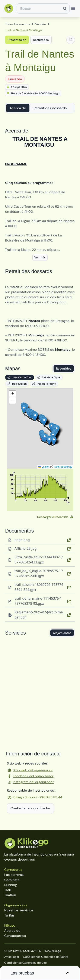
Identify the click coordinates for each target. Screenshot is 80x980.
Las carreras (14, 875)
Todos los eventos (17, 24)
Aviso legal (12, 957)
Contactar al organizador (30, 808)
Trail (7, 890)
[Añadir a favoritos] (71, 40)
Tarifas (9, 915)
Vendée (40, 24)
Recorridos (64, 369)
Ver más (40, 257)
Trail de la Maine (44, 384)
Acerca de (18, 108)
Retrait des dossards (50, 108)
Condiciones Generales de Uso (25, 963)
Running (11, 885)
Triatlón (10, 895)
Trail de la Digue (49, 377)
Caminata (12, 880)
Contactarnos (15, 936)
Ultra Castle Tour (20, 377)
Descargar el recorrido (55, 517)
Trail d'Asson (17, 384)
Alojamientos (62, 633)
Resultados (41, 40)
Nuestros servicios (19, 910)
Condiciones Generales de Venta (46, 957)
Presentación (17, 40)
